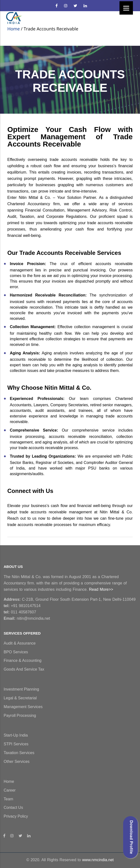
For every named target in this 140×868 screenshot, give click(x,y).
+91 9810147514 (22, 606)
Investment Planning (21, 689)
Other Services (17, 762)
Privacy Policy (16, 816)
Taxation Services (19, 753)
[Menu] (126, 8)
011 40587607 (20, 612)
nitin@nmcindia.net (27, 618)
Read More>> (101, 589)
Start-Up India (16, 735)
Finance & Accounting (23, 660)
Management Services (23, 707)
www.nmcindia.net (98, 860)
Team (8, 799)
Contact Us (13, 808)
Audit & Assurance (20, 643)
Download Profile (131, 837)
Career (10, 790)
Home (14, 29)
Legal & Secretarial (20, 698)
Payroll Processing (20, 716)
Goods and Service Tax (24, 669)
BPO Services (16, 652)
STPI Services (16, 744)
